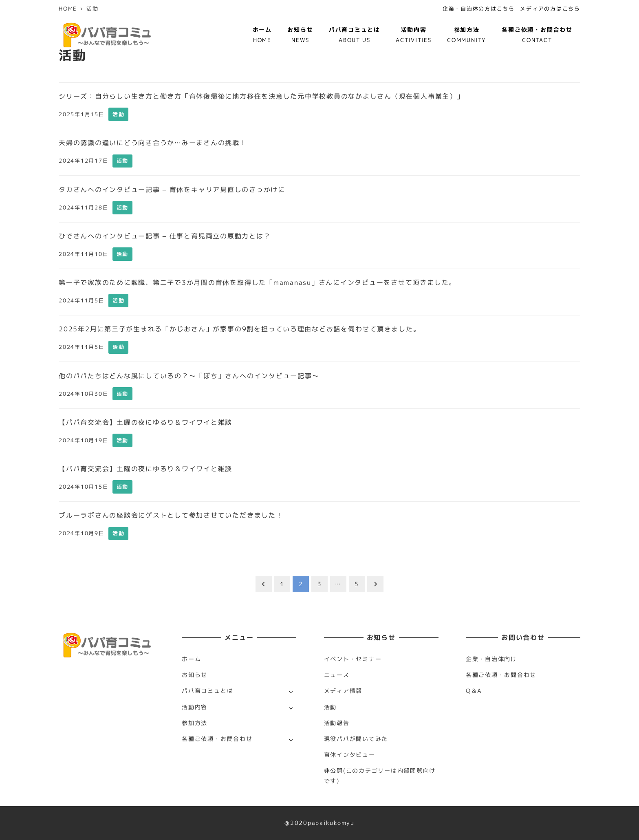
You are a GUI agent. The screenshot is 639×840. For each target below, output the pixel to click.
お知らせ (195, 675)
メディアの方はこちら (550, 9)
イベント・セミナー (353, 659)
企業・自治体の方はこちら (479, 9)
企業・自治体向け (491, 659)
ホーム (191, 659)
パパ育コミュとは (207, 691)
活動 (331, 707)
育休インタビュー (350, 755)
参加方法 (195, 723)
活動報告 (337, 723)
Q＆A (474, 691)
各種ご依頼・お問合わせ (217, 739)
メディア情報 (343, 691)
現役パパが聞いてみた (356, 739)
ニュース (337, 675)
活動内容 (195, 707)
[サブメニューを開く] (291, 691)
